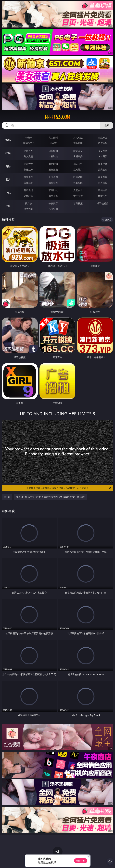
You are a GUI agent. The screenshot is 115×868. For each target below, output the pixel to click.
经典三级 (53, 169)
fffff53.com (57, 117)
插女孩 (28, 203)
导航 (8, 206)
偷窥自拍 (28, 177)
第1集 (7, 497)
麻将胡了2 (28, 143)
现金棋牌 (78, 143)
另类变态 (103, 169)
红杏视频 (28, 209)
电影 (8, 166)
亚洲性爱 (28, 164)
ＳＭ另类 (103, 156)
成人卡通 (78, 164)
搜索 (107, 125)
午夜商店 (53, 203)
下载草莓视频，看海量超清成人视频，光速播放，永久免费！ (69, 488)
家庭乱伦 (53, 190)
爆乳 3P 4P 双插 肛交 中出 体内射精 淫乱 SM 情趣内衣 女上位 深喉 (50, 497)
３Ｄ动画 (103, 151)
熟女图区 (78, 183)
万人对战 (78, 138)
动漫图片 (103, 177)
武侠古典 (103, 190)
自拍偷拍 (53, 151)
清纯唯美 (53, 183)
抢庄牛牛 (103, 143)
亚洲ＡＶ (28, 151)
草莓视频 (78, 203)
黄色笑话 (78, 196)
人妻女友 (78, 190)
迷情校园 (28, 196)
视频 (8, 153)
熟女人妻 (28, 156)
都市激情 (28, 190)
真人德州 (53, 138)
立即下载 (81, 861)
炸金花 (53, 143)
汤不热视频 (103, 203)
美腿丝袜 (28, 183)
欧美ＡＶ (78, 151)
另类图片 (103, 183)
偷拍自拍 (53, 164)
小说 (8, 193)
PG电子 (29, 138)
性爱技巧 (103, 196)
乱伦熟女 (78, 169)
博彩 (8, 140)
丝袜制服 (53, 156)
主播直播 (78, 156)
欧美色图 (78, 177)
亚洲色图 (53, 177)
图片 (8, 179)
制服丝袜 (28, 169)
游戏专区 (103, 138)
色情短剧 (53, 209)
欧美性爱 (103, 164)
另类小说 (53, 196)
